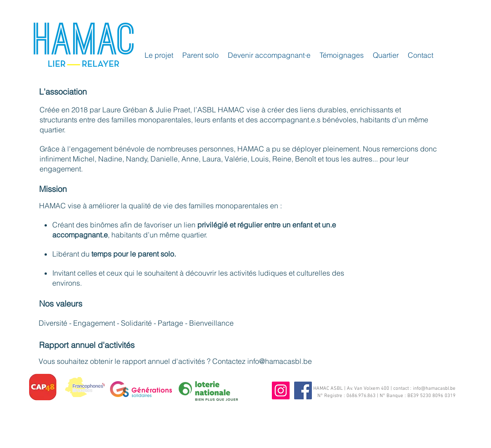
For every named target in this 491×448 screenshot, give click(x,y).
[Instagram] (281, 390)
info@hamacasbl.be (280, 361)
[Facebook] (303, 390)
